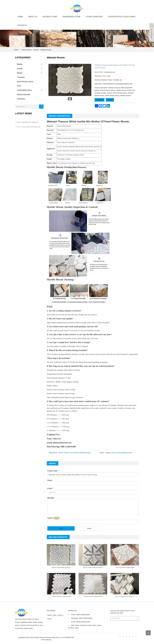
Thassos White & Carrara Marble (61, 596)
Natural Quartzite (24, 94)
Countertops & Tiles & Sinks (122, 17)
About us (33, 17)
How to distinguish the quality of (27, 122)
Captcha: (51, 518)
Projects (22, 25)
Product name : (54, 471)
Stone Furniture (94, 17)
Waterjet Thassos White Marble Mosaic (119, 453)
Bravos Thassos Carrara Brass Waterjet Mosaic (75, 453)
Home (20, 17)
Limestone (21, 99)
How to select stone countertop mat (28, 127)
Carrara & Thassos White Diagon (125, 567)
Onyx (19, 86)
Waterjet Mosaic (46, 50)
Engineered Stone (71, 17)
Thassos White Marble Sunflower (61, 567)
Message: (51, 498)
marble (81, 121)
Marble (20, 64)
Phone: (50, 480)
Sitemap (48, 640)
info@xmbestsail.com (83, 622)
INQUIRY (100, 100)
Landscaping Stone (24, 90)
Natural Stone (50, 17)
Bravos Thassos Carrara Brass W (125, 596)
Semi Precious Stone (25, 82)
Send (61, 528)
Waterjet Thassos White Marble (93, 596)
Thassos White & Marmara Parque (93, 567)
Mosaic (36, 50)
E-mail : (51, 488)
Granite (20, 69)
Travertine (21, 77)
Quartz (55, 615)
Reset (89, 528)
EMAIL (110, 100)
